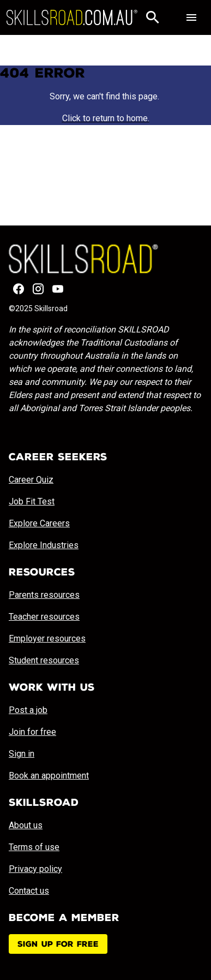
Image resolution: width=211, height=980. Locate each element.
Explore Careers (39, 523)
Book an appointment (49, 776)
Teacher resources (44, 617)
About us (26, 825)
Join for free (32, 732)
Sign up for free (58, 944)
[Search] (153, 17)
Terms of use (34, 847)
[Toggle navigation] (191, 17)
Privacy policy (35, 869)
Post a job (28, 710)
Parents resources (44, 595)
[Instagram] (38, 289)
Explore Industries (44, 545)
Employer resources (47, 639)
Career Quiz (31, 480)
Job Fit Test (32, 501)
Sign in (22, 754)
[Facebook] (19, 289)
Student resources (44, 660)
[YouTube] (58, 289)
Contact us (29, 891)
